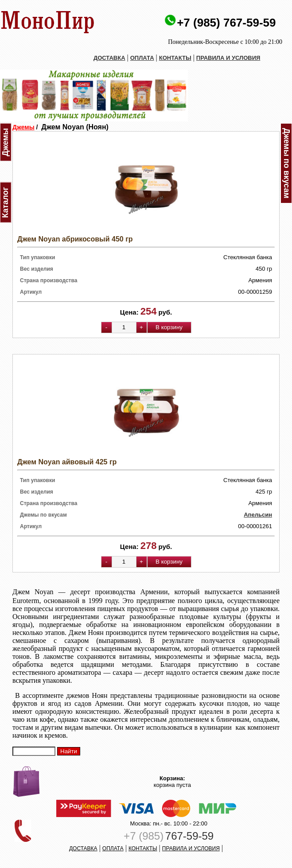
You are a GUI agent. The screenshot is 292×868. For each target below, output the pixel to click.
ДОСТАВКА (109, 58)
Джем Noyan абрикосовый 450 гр (75, 239)
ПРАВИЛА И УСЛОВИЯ (228, 58)
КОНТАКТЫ (175, 58)
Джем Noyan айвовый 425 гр (67, 462)
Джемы (23, 127)
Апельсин (258, 515)
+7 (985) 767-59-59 (226, 23)
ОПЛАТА (142, 58)
